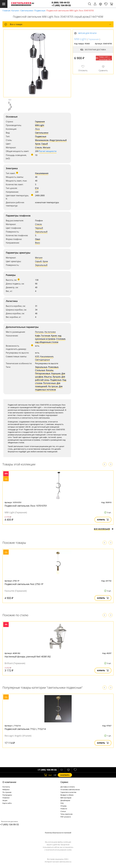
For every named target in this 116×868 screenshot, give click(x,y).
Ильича (48, 377)
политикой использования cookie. (59, 850)
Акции (5, 800)
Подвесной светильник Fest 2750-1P (24, 584)
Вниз (37, 243)
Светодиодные (42, 360)
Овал (38, 239)
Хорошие (56, 373)
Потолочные (49, 383)
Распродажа (7, 795)
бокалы (50, 370)
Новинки (6, 798)
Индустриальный (58, 140)
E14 (37, 188)
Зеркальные (41, 367)
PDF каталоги (66, 817)
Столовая (61, 339)
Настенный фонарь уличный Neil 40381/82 (28, 657)
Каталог (15, 11)
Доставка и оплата (68, 787)
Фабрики (6, 789)
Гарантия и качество (68, 792)
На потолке (50, 332)
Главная (6, 11)
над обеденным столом (47, 342)
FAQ (62, 803)
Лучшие (57, 377)
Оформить (65, 775)
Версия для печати (87, 33)
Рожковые (53, 367)
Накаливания (42, 173)
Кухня (54, 336)
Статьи (63, 811)
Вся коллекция (104, 529)
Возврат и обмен (67, 795)
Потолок (39, 332)
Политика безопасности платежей (58, 833)
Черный (39, 228)
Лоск (37, 129)
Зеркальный (41, 232)
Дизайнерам (65, 800)
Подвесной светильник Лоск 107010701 (26, 506)
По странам (7, 792)
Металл (47, 147)
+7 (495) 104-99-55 (61, 5)
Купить (103, 520)
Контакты (6, 787)
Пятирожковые (43, 373)
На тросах (53, 386)
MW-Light (40, 125)
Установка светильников (70, 789)
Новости (64, 809)
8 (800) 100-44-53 (61, 3)
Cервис (64, 782)
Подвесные (40, 11)
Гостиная (46, 336)
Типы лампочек (67, 814)
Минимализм (42, 140)
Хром (38, 144)
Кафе (38, 336)
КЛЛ (37, 356)
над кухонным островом (48, 337)
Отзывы (64, 806)
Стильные (40, 370)
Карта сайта (7, 803)
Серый (45, 144)
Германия (40, 122)
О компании (9, 782)
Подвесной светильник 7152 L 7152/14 (25, 729)
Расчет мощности (48, 151)
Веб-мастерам (66, 798)
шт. (48, 775)
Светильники (27, 11)
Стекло (38, 147)
